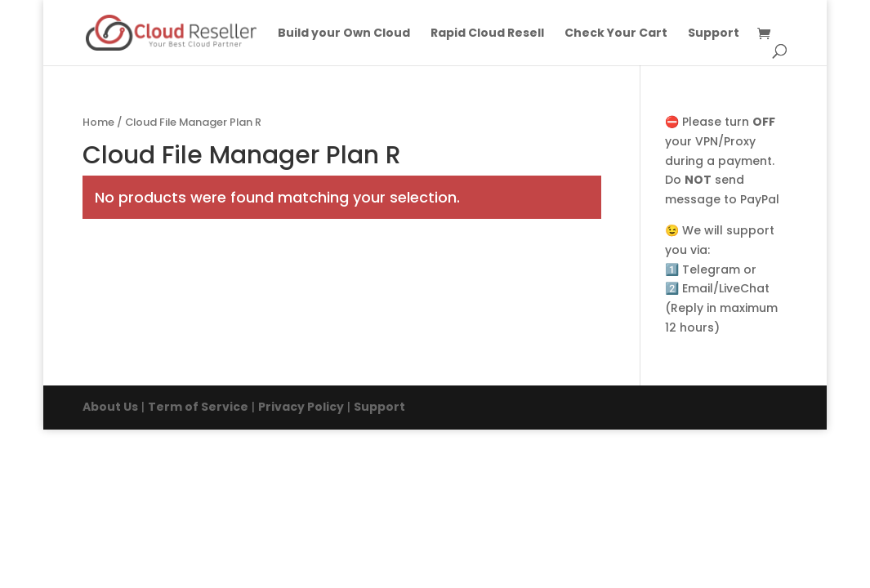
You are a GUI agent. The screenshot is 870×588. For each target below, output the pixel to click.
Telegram (711, 269)
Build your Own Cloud (344, 34)
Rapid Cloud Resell (487, 34)
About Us (110, 407)
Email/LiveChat (726, 288)
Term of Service (198, 407)
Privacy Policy (301, 407)
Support (714, 34)
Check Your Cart (616, 34)
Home (98, 122)
